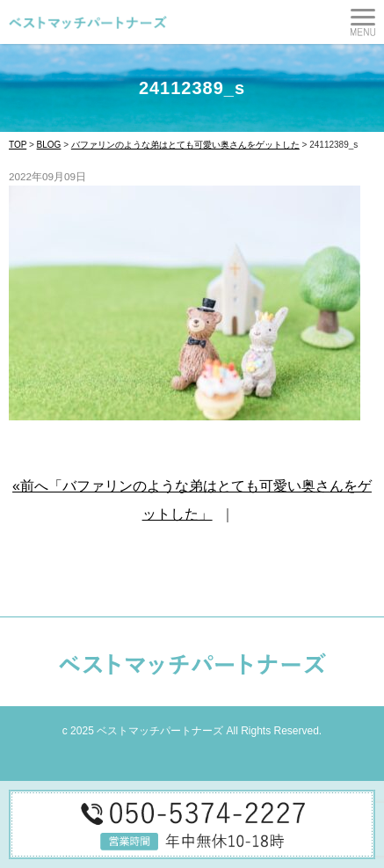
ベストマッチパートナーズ (160, 731)
